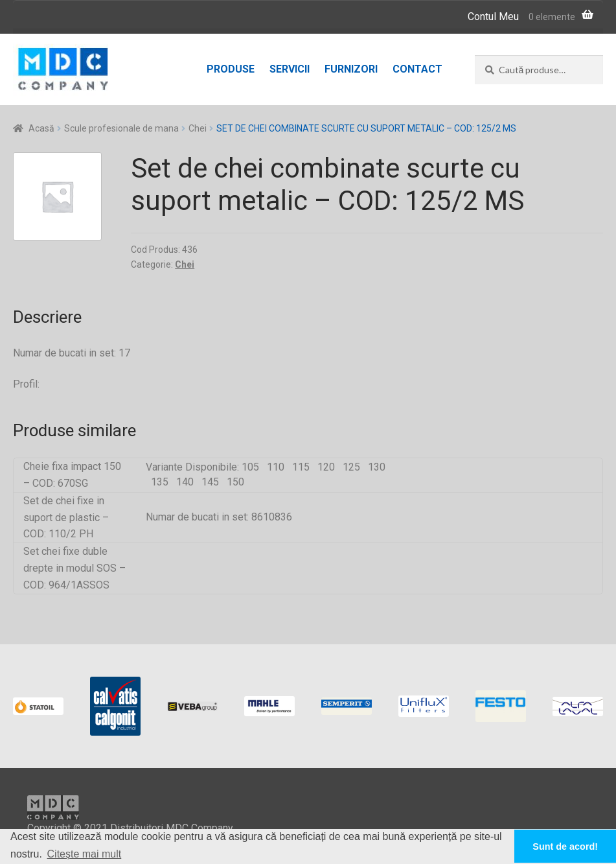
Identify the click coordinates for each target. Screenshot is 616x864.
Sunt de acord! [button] (565, 846)
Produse (231, 69)
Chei (198, 128)
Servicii (290, 69)
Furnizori (351, 69)
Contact (417, 69)
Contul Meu (493, 17)
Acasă (41, 128)
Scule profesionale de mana (121, 128)
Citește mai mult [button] (85, 854)
